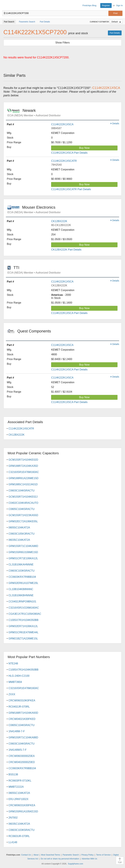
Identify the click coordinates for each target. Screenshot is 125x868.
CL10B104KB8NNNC (21, 589)
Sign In (119, 5)
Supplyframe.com (75, 864)
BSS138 (13, 774)
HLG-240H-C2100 (19, 676)
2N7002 (13, 818)
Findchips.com (5, 6)
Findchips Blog (89, 5)
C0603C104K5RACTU (21, 491)
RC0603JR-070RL (19, 836)
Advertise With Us (89, 859)
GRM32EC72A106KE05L (23, 521)
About (36, 855)
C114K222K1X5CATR (64, 161)
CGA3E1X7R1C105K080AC (25, 614)
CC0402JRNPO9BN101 (22, 602)
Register (106, 5)
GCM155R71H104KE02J (23, 497)
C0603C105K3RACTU (21, 534)
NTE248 (13, 663)
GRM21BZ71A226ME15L (23, 639)
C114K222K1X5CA (62, 124)
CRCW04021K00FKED (22, 719)
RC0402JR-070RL (19, 707)
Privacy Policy (87, 855)
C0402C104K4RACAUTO (23, 503)
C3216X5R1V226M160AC (24, 608)
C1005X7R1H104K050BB (23, 620)
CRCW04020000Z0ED (22, 762)
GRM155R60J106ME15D (23, 552)
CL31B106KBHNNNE (21, 595)
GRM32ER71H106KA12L (23, 626)
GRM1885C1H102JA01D (23, 484)
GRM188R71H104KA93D (23, 713)
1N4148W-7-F (17, 731)
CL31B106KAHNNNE (21, 565)
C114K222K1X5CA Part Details (69, 153)
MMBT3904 (15, 682)
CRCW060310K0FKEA (22, 700)
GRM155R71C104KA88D (23, 546)
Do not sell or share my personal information (60, 859)
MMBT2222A (16, 787)
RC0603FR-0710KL (20, 781)
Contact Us (26, 855)
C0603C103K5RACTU (21, 571)
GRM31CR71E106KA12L (23, 558)
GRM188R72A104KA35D (23, 466)
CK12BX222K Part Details (66, 250)
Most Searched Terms (51, 855)
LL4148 (13, 842)
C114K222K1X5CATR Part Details (71, 189)
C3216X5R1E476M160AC (24, 472)
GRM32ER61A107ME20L (23, 583)
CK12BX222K (59, 221)
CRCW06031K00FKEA (22, 805)
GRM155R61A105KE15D (23, 811)
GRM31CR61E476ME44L (23, 632)
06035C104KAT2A (19, 540)
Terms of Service (103, 855)
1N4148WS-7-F (17, 750)
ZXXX (12, 694)
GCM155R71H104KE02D (23, 460)
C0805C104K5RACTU (21, 509)
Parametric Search (71, 855)
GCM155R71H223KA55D (23, 515)
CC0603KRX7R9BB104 (22, 577)
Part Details (115, 33)
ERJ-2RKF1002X (18, 799)
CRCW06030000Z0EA (22, 756)
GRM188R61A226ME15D (23, 478)
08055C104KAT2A (19, 528)
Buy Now (84, 148)
